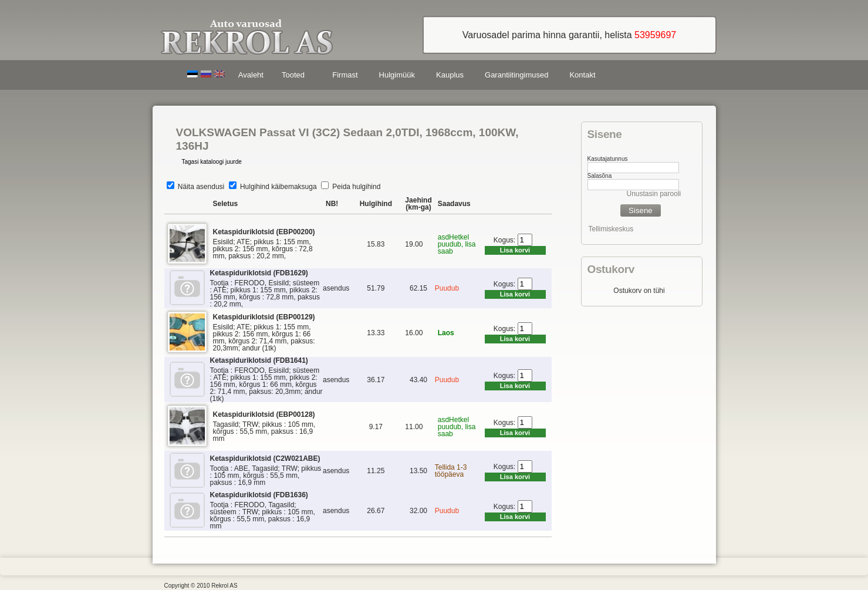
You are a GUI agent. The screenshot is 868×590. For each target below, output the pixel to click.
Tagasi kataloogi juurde (212, 162)
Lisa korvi (515, 250)
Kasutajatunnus (608, 159)
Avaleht (251, 75)
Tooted (295, 77)
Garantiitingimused (516, 75)
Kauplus (450, 75)
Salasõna (600, 176)
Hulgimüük (397, 75)
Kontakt (582, 75)
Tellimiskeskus (611, 229)
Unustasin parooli (654, 194)
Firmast (345, 75)
